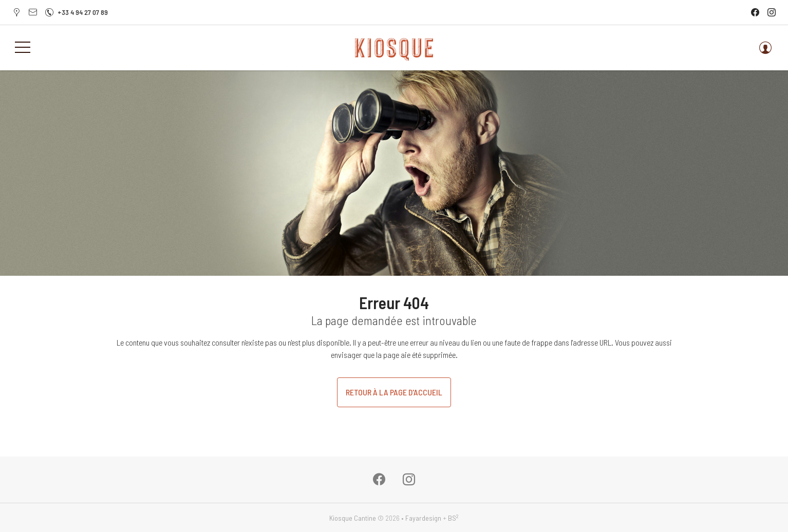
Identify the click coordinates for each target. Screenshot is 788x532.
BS (453, 518)
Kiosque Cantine (353, 518)
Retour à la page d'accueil (394, 392)
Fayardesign (423, 518)
